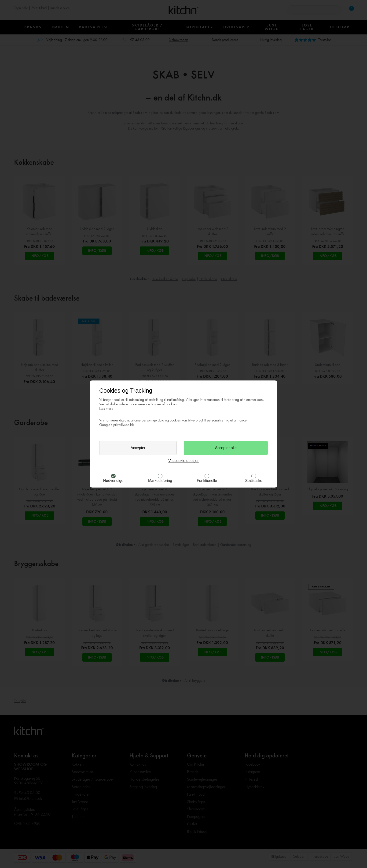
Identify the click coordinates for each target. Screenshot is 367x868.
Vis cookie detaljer (183, 461)
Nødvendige (113, 481)
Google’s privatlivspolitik (117, 425)
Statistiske (254, 481)
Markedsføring (160, 481)
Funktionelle (207, 481)
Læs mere (106, 408)
